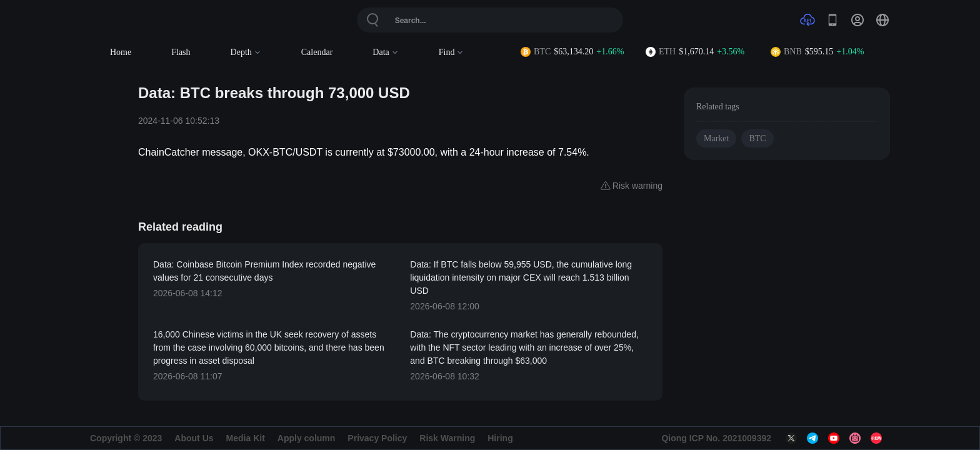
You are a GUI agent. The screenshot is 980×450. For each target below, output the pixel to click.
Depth (246, 52)
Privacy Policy (377, 438)
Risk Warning (447, 438)
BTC (757, 138)
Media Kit (246, 438)
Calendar (317, 52)
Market (716, 138)
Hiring (500, 438)
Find (452, 52)
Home (121, 52)
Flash (181, 52)
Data (385, 52)
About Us (194, 438)
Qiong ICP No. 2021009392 (716, 438)
